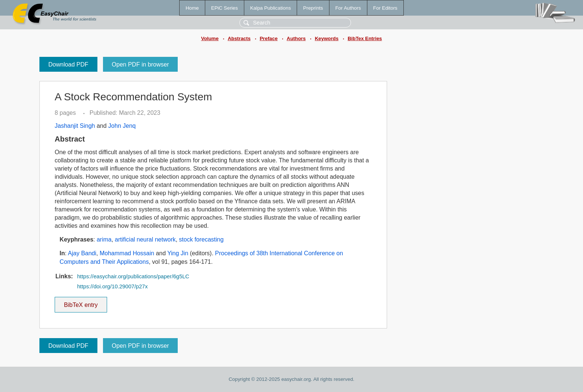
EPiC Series (225, 8)
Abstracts (239, 38)
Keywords (327, 38)
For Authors (348, 8)
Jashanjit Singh (75, 126)
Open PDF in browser (141, 64)
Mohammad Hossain (127, 253)
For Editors (385, 8)
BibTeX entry (81, 302)
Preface (268, 38)
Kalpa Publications (271, 8)
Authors (296, 38)
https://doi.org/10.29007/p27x (112, 286)
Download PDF (68, 64)
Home (192, 8)
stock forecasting (201, 239)
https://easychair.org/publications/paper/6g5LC (133, 276)
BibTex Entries (365, 38)
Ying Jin (178, 253)
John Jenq (122, 126)
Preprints (313, 8)
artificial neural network (145, 239)
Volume (210, 38)
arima (104, 239)
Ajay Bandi (82, 253)
